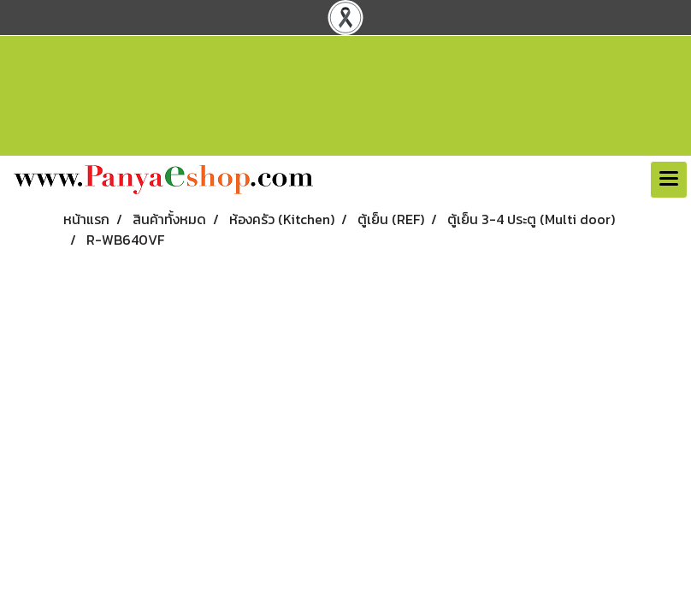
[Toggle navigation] (669, 180)
